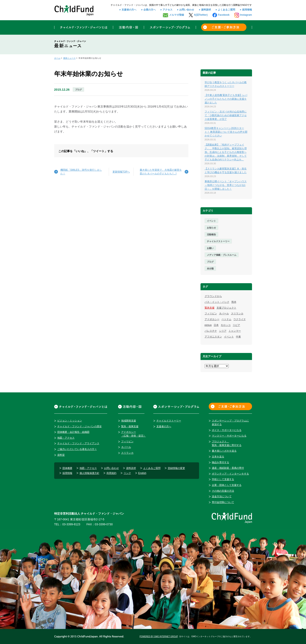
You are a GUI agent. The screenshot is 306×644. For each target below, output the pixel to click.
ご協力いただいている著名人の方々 (77, 449)
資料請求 (206, 10)
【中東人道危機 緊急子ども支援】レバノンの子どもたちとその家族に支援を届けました (226, 99)
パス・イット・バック (217, 302)
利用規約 (111, 473)
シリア (223, 331)
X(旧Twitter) (201, 15)
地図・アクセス (66, 438)
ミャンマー (235, 331)
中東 (238, 337)
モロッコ (226, 325)
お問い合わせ (187, 10)
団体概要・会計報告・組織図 (73, 432)
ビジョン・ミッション (70, 421)
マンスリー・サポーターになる (229, 436)
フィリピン (211, 314)
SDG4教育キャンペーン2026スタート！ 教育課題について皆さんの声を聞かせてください (226, 132)
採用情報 (247, 10)
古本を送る (218, 457)
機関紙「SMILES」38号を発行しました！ (81, 172)
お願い (210, 248)
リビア (236, 325)
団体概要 (67, 468)
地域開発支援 (129, 421)
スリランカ (237, 314)
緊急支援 (210, 308)
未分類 (210, 269)
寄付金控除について (223, 502)
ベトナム (226, 319)
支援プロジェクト (226, 308)
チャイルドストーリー (218, 241)
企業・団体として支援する (227, 485)
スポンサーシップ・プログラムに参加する (230, 423)
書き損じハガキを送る (224, 451)
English (142, 473)
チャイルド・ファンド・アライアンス (78, 443)
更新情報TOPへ (121, 172)
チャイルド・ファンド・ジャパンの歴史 (80, 426)
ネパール (224, 314)
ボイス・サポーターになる (227, 430)
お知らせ (211, 228)
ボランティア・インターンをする (230, 474)
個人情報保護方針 (89, 473)
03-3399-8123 (71, 524)
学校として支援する (223, 479)
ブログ (78, 90)
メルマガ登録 (177, 15)
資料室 (61, 455)
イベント (211, 221)
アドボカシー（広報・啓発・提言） (134, 434)
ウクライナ (240, 319)
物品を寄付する (220, 462)
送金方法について (222, 496)
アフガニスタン (213, 337)
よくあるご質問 (226, 10)
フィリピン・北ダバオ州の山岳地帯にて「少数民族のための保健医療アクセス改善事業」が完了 (226, 115)
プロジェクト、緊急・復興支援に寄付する (227, 443)
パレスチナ (211, 331)
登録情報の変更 (176, 468)
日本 (216, 325)
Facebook (224, 15)
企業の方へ (150, 10)
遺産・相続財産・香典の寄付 (228, 468)
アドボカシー (212, 319)
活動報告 (211, 234)
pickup (208, 325)
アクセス (168, 10)
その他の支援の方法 (223, 491)
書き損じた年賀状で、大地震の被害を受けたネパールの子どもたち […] (161, 172)
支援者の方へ (129, 10)
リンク (127, 473)
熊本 (234, 302)
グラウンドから (213, 296)
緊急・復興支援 (130, 426)
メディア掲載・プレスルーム (222, 255)
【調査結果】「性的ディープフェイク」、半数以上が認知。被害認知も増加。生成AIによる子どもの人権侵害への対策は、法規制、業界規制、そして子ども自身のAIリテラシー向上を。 (226, 152)
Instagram (246, 15)
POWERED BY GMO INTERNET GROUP (159, 636)
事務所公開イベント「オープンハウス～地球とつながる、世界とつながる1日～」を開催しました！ (226, 185)
